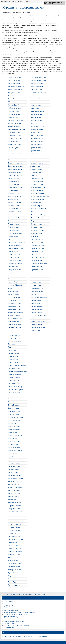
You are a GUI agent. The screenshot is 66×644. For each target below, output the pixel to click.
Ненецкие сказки (36, 255)
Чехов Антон (12, 515)
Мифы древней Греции (38, 215)
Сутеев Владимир (14, 405)
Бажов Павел (13, 151)
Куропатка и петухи (10, 605)
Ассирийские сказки (15, 139)
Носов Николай (36, 273)
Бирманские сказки (15, 187)
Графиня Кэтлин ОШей (11, 607)
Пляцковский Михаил (38, 321)
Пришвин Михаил (14, 335)
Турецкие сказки (14, 448)
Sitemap (28, 1)
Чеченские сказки (14, 518)
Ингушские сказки (14, 303)
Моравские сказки (37, 227)
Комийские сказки (37, 136)
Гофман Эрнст (13, 236)
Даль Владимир (13, 251)
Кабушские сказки (37, 84)
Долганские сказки (15, 261)
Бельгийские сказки (15, 172)
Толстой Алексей (14, 429)
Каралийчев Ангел (37, 99)
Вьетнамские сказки (15, 221)
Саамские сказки (14, 368)
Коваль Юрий (35, 132)
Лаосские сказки (36, 169)
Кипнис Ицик (35, 123)
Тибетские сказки (14, 426)
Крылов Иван (35, 151)
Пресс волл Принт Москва (9, 595)
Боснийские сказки (15, 200)
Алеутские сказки (14, 111)
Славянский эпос (14, 393)
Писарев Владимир (37, 309)
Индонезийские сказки (16, 312)
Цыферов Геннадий (15, 506)
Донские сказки (13, 267)
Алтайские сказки (14, 117)
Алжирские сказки (14, 114)
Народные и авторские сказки (9, 1)
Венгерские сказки (15, 212)
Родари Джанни (14, 353)
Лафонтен (34, 175)
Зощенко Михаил (14, 294)
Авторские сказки (14, 93)
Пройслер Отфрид (14, 339)
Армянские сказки (14, 136)
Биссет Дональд (14, 190)
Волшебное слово (9, 609)
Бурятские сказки (14, 206)
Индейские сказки (14, 306)
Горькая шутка (8, 602)
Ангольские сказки (14, 126)
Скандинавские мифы (15, 387)
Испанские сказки (14, 325)
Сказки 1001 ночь (14, 384)
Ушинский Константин (16, 478)
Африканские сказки (15, 145)
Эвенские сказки (14, 555)
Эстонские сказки (14, 567)
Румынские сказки (14, 356)
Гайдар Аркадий (14, 224)
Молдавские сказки (37, 221)
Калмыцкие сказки (37, 90)
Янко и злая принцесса (11, 620)
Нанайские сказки (37, 239)
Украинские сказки (15, 466)
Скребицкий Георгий (15, 390)
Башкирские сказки (15, 163)
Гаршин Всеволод (14, 227)
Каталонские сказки (38, 111)
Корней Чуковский (37, 142)
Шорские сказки (14, 545)
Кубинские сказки (37, 154)
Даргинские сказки (15, 255)
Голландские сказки (15, 233)
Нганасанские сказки (38, 245)
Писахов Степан (36, 312)
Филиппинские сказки (16, 481)
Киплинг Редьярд (36, 120)
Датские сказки (13, 258)
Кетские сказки (36, 117)
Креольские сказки (37, 148)
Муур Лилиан (35, 236)
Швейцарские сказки (15, 539)
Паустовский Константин (39, 297)
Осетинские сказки (37, 291)
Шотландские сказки (15, 548)
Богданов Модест (14, 193)
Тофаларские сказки (15, 436)
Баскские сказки (14, 160)
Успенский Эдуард (14, 475)
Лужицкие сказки (37, 184)
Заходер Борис (13, 291)
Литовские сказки (37, 181)
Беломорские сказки (15, 166)
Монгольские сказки (38, 224)
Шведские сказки (14, 536)
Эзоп (10, 558)
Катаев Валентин (36, 108)
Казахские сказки (37, 87)
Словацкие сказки (14, 396)
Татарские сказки (14, 420)
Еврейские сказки (14, 276)
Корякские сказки (37, 145)
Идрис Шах (12, 300)
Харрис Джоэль (13, 497)
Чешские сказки (14, 521)
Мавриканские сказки (38, 187)
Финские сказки (14, 484)
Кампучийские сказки (38, 96)
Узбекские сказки (14, 463)
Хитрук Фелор (13, 500)
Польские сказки (36, 324)
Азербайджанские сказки (17, 99)
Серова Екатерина (14, 381)
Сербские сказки (14, 378)
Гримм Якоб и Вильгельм (17, 242)
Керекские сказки (37, 114)
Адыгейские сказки (15, 96)
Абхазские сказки (14, 81)
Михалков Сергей (37, 218)
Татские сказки (13, 423)
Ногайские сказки (37, 267)
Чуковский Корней (14, 527)
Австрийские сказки (15, 90)
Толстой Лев (12, 432)
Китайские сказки (37, 129)
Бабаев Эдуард (13, 148)
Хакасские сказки (14, 490)
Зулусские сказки (14, 297)
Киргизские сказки (37, 126)
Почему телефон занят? (11, 618)
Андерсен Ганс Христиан (17, 129)
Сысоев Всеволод (14, 408)
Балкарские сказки (15, 154)
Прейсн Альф (35, 330)
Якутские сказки (14, 579)
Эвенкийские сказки (15, 551)
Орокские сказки (36, 282)
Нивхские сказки (36, 261)
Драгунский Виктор (15, 270)
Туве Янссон (12, 439)
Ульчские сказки (14, 469)
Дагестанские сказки (15, 248)
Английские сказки (15, 123)
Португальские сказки (38, 327)
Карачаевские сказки (38, 102)
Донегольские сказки (15, 264)
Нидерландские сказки (39, 264)
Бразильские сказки (15, 203)
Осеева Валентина (37, 288)
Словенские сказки (15, 399)
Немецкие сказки (37, 251)
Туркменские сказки (15, 451)
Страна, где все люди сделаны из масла (16, 614)
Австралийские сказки (16, 87)
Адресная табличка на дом (38, 595)
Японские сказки (14, 585)
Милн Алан (34, 212)
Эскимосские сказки (15, 564)
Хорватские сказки (15, 503)
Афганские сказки (14, 142)
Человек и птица (9, 627)
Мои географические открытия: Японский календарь (19, 613)
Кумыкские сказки (37, 157)
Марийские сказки (37, 203)
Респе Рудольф (13, 350)
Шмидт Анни (12, 542)
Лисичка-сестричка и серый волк (14, 622)
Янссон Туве (12, 582)
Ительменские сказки (38, 78)
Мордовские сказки (37, 230)
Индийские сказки (14, 309)
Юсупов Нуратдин (14, 576)
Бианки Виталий (14, 181)
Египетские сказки (14, 279)
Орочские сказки (36, 285)
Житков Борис (13, 282)
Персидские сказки (37, 306)
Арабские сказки (14, 132)
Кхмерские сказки (37, 163)
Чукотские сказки (14, 530)
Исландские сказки (15, 322)
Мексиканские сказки (38, 209)
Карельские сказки (37, 105)
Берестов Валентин (15, 175)
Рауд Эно (11, 347)
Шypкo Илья (12, 533)
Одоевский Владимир (38, 276)
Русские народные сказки (17, 365)
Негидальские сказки (38, 248)
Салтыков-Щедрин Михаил (17, 371)
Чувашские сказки (14, 524)
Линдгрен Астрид (37, 178)
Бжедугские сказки (15, 178)
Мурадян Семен (36, 233)
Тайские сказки (13, 414)
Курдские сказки (36, 160)
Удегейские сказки (15, 457)
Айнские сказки (13, 102)
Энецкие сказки (13, 561)
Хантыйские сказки (15, 493)
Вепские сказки (13, 215)
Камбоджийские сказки (39, 93)
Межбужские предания (11, 611)
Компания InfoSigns (23, 595)
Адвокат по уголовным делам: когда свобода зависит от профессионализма (26, 636)
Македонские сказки (38, 193)
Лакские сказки (36, 166)
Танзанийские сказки (15, 417)
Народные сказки (37, 242)
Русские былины (14, 362)
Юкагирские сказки (15, 570)
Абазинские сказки (15, 78)
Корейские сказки (37, 139)
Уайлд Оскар (12, 454)
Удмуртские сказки (15, 460)
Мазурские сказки (37, 190)
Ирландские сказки (15, 319)
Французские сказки (15, 487)
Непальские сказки (37, 258)
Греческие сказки (14, 239)
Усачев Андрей (13, 472)
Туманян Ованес (14, 445)
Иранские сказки (14, 316)
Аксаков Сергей (13, 105)
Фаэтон (6, 603)
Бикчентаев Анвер (14, 184)
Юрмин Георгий (13, 573)
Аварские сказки (14, 84)
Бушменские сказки (15, 209)
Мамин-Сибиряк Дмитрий (40, 197)
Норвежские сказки (37, 270)
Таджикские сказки (15, 411)
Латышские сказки (37, 172)
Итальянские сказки (15, 328)
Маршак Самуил (36, 206)
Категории (21, 1)
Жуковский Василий (15, 285)
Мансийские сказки (37, 200)
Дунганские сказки (15, 273)
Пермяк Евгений (36, 300)
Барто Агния (12, 157)
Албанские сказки (14, 108)
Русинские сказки (14, 359)
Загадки (11, 288)
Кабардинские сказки (38, 81)
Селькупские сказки (15, 374)
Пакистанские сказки (38, 294)
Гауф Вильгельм (13, 230)
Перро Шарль (35, 303)
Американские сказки (16, 120)
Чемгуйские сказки (15, 509)
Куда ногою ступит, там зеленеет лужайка (16, 625)
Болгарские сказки (15, 197)
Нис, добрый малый (10, 623)
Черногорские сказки (15, 512)
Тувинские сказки (14, 442)
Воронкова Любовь (15, 218)
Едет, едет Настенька (10, 616)
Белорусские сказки (15, 169)
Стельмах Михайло (15, 402)
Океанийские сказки (38, 279)
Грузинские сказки (14, 245)
